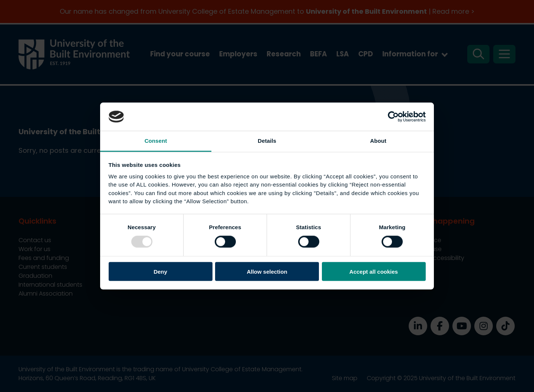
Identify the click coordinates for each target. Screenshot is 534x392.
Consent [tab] (156, 141)
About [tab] (378, 141)
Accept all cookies (374, 271)
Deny (160, 271)
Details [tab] (267, 141)
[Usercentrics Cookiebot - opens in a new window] (393, 116)
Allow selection (267, 271)
